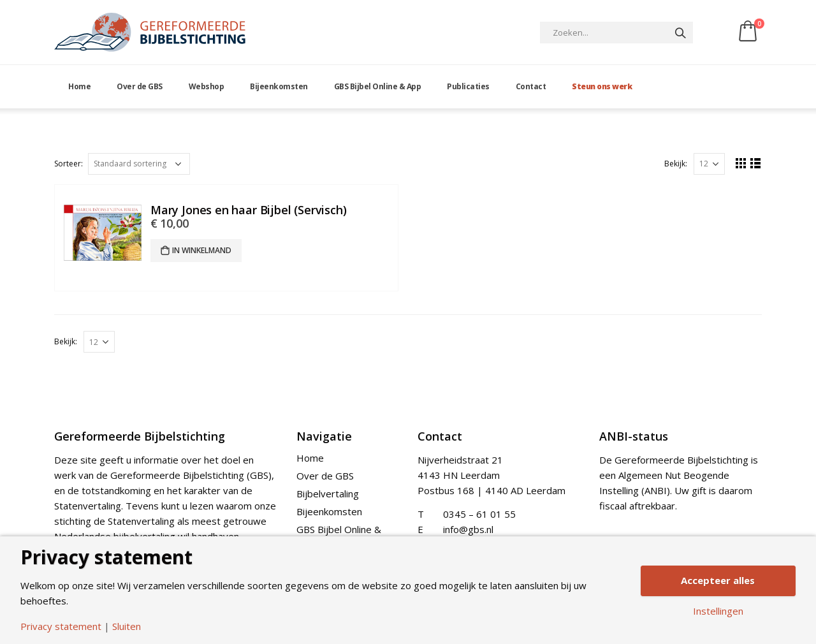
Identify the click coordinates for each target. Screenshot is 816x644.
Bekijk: (676, 164)
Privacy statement (61, 626)
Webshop (207, 86)
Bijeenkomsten (279, 86)
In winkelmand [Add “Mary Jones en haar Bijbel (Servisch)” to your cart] (202, 250)
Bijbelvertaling (328, 494)
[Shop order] (139, 164)
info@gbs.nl (468, 529)
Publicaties (468, 86)
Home (79, 86)
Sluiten (127, 626)
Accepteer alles (718, 580)
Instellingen (718, 611)
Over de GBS (140, 86)
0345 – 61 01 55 (479, 514)
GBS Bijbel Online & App (378, 86)
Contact (531, 86)
